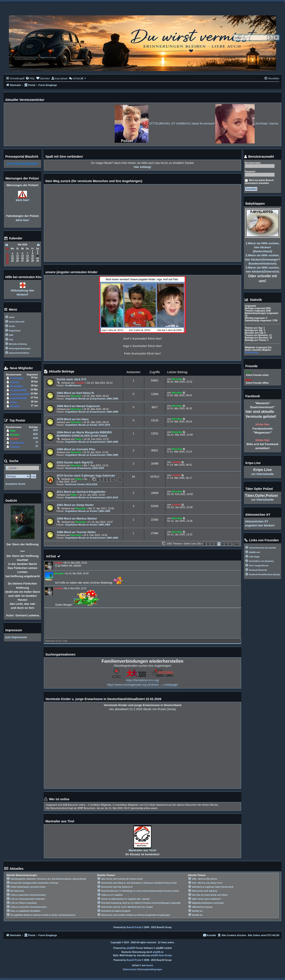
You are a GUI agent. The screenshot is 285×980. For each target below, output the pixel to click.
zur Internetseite (263, 474)
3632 (35, 430)
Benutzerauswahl (259, 157)
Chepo (13, 402)
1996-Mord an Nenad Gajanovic (78, 406)
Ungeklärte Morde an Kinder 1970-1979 (88, 425)
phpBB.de (158, 952)
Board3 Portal (134, 927)
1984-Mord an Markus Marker (77, 519)
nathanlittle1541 (18, 398)
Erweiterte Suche (15, 484)
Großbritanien (73, 385)
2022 (35, 434)
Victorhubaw (17, 378)
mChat (51, 556)
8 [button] (230, 544)
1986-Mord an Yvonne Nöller (76, 532)
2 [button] (208, 544)
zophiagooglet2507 (20, 394)
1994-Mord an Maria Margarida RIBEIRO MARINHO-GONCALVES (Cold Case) (84, 434)
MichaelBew (16, 386)
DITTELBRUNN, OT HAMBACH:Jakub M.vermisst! (207, 123)
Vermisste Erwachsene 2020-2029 (84, 468)
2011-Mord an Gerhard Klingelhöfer (81, 492)
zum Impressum (16, 637)
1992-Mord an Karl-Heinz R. (76, 393)
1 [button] (205, 544)
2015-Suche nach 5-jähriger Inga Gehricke (86, 476)
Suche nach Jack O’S (71, 379)
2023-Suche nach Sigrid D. (75, 462)
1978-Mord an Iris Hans (73, 419)
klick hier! (23, 200)
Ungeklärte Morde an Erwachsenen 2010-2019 (92, 497)
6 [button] (223, 544)
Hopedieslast (17, 443)
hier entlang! (142, 167)
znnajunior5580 (18, 390)
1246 (35, 438)
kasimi (150, 965)
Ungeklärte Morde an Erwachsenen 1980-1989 (92, 538)
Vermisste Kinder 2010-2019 (81, 484)
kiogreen (15, 382)
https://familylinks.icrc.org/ (143, 680)
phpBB (130, 948)
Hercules (177, 379)
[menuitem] (30, 78)
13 (37, 442)
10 (37, 446)
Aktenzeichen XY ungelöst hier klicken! (260, 523)
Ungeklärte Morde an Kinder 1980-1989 (88, 511)
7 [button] (226, 544)
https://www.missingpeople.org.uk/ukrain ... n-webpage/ (142, 685)
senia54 (80, 383)
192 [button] (237, 544)
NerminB (15, 406)
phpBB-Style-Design (161, 955)
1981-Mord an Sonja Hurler (75, 505)
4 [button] (215, 544)
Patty (78, 439)
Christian (15, 447)
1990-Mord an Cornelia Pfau (76, 449)
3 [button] (212, 544)
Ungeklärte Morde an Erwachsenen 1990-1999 (92, 399)
